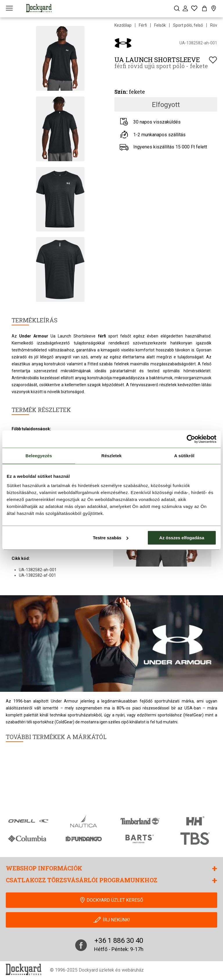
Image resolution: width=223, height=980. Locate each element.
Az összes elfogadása (182, 538)
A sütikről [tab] (184, 456)
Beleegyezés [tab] (39, 456)
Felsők (160, 25)
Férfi (143, 25)
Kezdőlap (123, 25)
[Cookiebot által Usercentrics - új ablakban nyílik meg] (191, 439)
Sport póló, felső (188, 25)
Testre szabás (111, 538)
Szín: (121, 92)
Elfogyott (166, 105)
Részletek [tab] (111, 456)
